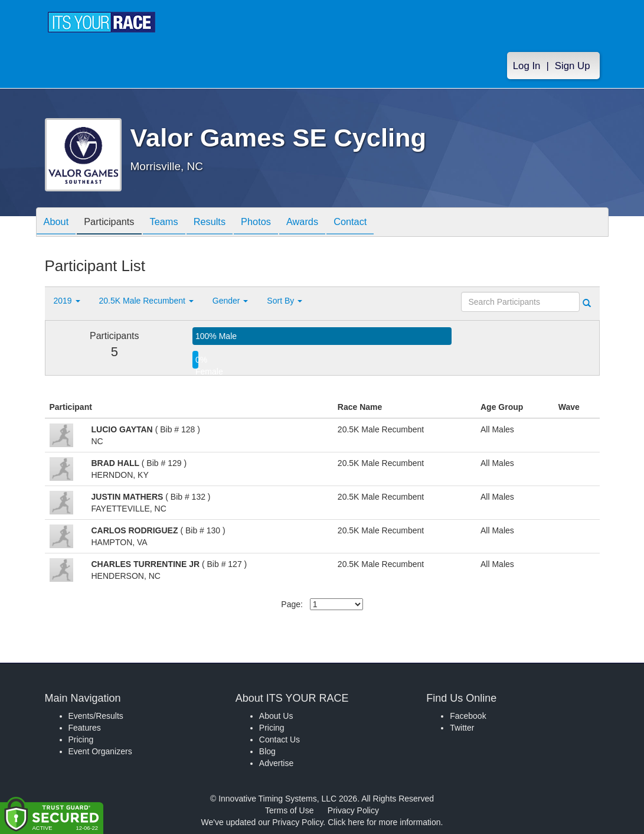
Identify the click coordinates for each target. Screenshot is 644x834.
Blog (267, 751)
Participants (116, 223)
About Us (276, 716)
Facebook (468, 716)
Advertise (276, 763)
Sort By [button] (285, 301)
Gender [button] (231, 301)
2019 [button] (67, 301)
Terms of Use (289, 810)
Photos (276, 223)
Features (85, 728)
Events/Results (96, 716)
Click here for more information (384, 822)
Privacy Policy (353, 810)
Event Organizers (100, 751)
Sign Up (573, 66)
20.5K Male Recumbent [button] (146, 301)
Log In (527, 66)
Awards (327, 223)
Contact (379, 223)
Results (225, 223)
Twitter (462, 728)
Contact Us (279, 739)
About (58, 223)
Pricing (81, 739)
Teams (175, 223)
